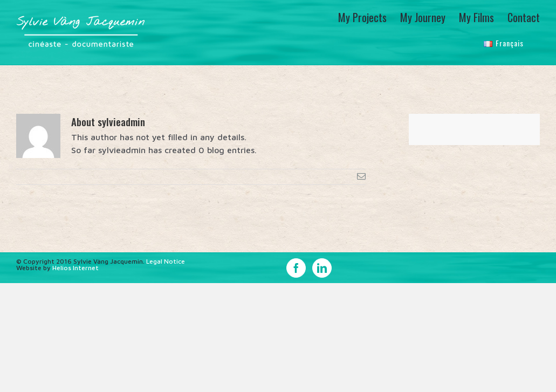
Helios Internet (75, 267)
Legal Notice (166, 261)
